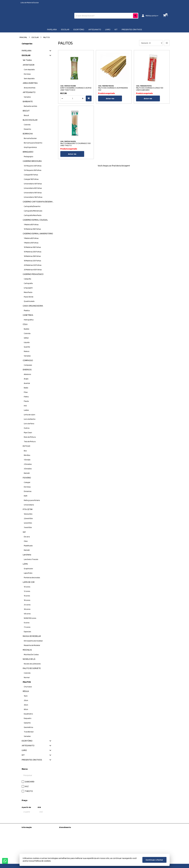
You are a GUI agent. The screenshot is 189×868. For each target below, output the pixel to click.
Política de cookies (29, 850)
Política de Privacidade (30, 843)
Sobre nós (26, 836)
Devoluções (64, 838)
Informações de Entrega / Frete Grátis (36, 840)
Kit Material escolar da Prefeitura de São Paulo (37, 832)
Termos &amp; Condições (32, 847)
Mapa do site (64, 834)
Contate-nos (64, 831)
